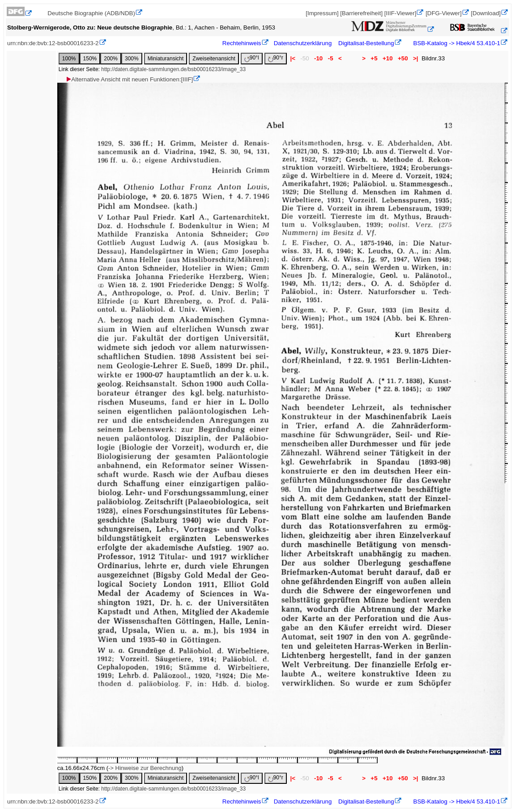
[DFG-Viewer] (443, 13)
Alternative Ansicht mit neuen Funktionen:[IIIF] (129, 79)
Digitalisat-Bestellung (366, 43)
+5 (374, 58)
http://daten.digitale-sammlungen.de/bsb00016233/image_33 (173, 69)
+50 (403, 58)
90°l (252, 58)
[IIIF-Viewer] (400, 13)
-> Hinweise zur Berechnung (145, 768)
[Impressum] (322, 13)
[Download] (486, 13)
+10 (387, 58)
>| (415, 58)
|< (293, 58)
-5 (330, 58)
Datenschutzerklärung (303, 43)
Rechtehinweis (242, 43)
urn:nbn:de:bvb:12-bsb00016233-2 (53, 43)
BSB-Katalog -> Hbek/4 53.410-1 (456, 43)
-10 (318, 58)
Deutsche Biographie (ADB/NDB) (91, 13)
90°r (276, 58)
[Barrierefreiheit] (361, 13)
